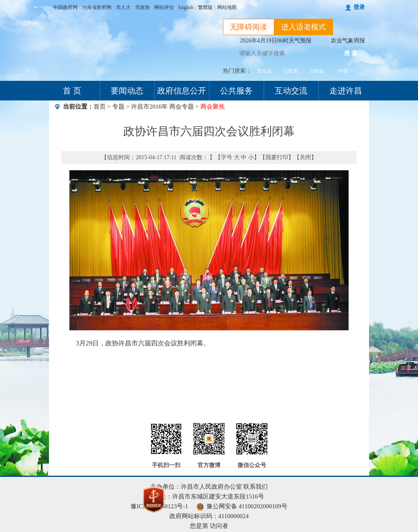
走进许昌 (346, 91)
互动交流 (291, 91)
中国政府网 (65, 7)
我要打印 (277, 157)
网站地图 (227, 7)
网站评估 (164, 7)
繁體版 (205, 7)
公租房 (291, 71)
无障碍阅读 (249, 27)
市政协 (142, 7)
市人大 (123, 7)
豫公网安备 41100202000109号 (242, 506)
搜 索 (351, 53)
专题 (118, 107)
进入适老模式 (304, 27)
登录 (359, 7)
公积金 (317, 71)
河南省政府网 (97, 7)
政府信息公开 (182, 91)
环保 (343, 71)
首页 (100, 107)
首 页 (72, 91)
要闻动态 (127, 91)
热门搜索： (237, 71)
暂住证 (265, 71)
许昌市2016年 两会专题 (163, 107)
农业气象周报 (348, 41)
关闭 (305, 157)
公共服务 (236, 91)
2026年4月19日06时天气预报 (276, 41)
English (186, 7)
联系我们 (256, 487)
